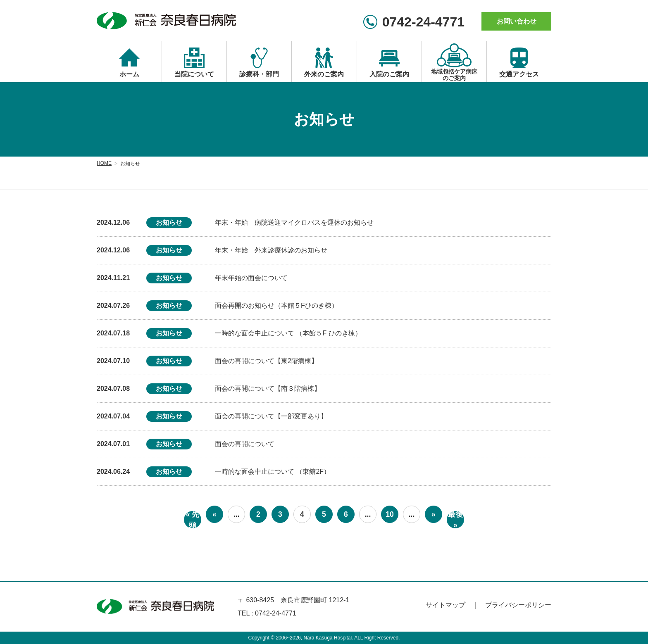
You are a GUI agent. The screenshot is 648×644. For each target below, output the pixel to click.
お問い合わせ (517, 21)
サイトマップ (445, 605)
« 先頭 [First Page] (193, 520)
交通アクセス (519, 74)
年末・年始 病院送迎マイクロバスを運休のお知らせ (294, 222)
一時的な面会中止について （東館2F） (273, 472)
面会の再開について (245, 444)
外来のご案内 (324, 74)
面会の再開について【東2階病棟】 (266, 361)
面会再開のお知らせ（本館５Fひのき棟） (276, 305)
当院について (194, 74)
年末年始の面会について (251, 278)
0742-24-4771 (423, 22)
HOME (104, 163)
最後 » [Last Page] (455, 520)
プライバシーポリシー (518, 605)
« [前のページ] (214, 514)
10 (390, 514)
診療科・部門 (259, 74)
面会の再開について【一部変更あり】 (271, 416)
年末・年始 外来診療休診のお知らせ (271, 250)
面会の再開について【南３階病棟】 (268, 389)
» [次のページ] (434, 514)
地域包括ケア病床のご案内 (454, 75)
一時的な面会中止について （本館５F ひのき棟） (288, 333)
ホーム (129, 74)
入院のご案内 (389, 74)
